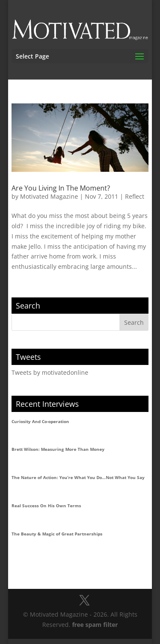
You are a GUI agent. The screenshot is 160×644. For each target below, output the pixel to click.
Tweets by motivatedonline (50, 372)
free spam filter (95, 625)
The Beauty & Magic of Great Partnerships (57, 534)
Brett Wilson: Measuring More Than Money (58, 449)
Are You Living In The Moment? (61, 188)
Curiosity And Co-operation (40, 421)
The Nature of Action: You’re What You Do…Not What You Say (78, 477)
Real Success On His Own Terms (46, 506)
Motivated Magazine (49, 196)
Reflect (135, 196)
